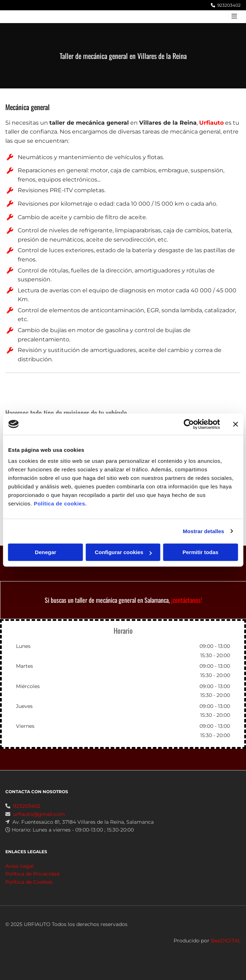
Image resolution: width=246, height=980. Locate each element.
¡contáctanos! (187, 600)
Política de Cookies (29, 890)
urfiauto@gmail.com (39, 823)
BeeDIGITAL (226, 949)
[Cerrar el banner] (235, 424)
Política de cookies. (60, 503)
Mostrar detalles (204, 531)
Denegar (45, 552)
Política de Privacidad (32, 882)
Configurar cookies (123, 552)
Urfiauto (211, 123)
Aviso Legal (20, 875)
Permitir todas (200, 552)
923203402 (229, 5)
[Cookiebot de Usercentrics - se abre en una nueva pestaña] (189, 424)
